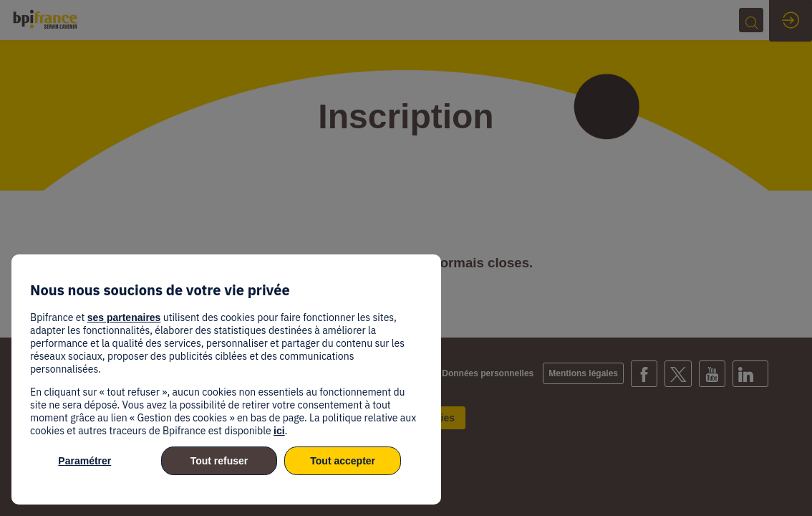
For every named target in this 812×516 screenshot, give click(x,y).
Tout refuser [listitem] (219, 461)
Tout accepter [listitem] (343, 461)
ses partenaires (124, 317)
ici (279, 431)
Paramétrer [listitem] (84, 461)
